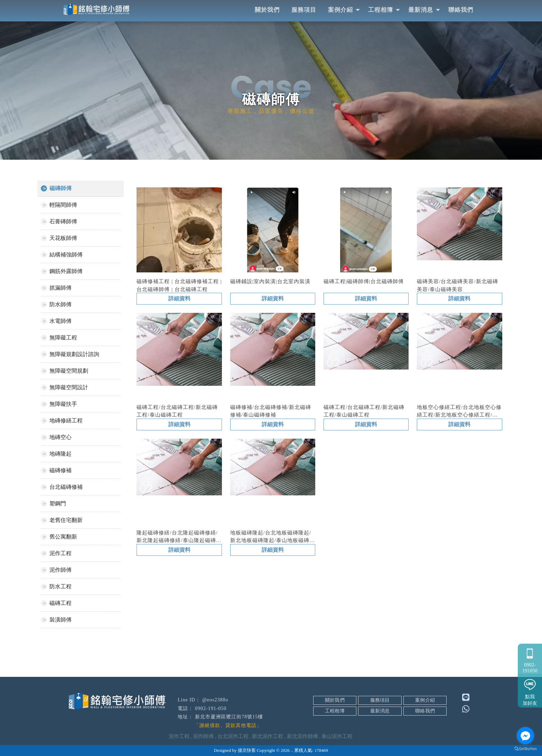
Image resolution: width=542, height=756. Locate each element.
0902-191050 (530, 659)
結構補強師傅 (66, 255)
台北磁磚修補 (66, 487)
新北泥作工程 (268, 736)
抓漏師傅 (60, 288)
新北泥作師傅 (302, 736)
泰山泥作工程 (337, 736)
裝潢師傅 (60, 620)
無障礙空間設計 (69, 387)
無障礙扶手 (63, 404)
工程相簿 (381, 10)
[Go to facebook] (525, 736)
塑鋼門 (58, 503)
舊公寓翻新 (63, 537)
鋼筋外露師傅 (66, 271)
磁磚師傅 (60, 188)
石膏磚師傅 (63, 221)
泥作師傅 (60, 570)
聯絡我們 (461, 10)
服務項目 (304, 10)
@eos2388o (215, 700)
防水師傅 (60, 304)
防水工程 (60, 586)
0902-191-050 (211, 708)
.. (292, 750)
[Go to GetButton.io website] (525, 749)
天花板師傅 (63, 238)
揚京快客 (247, 750)
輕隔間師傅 (63, 205)
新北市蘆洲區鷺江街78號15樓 (229, 717)
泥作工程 (60, 553)
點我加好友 (530, 691)
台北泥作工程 (233, 736)
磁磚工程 (60, 603)
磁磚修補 (60, 470)
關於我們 (267, 10)
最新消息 (421, 10)
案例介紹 (340, 10)
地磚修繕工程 (66, 421)
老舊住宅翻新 (66, 520)
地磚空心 (60, 437)
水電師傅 (60, 321)
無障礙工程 (63, 338)
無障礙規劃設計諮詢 (74, 354)
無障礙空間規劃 (69, 371)
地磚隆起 (60, 454)
